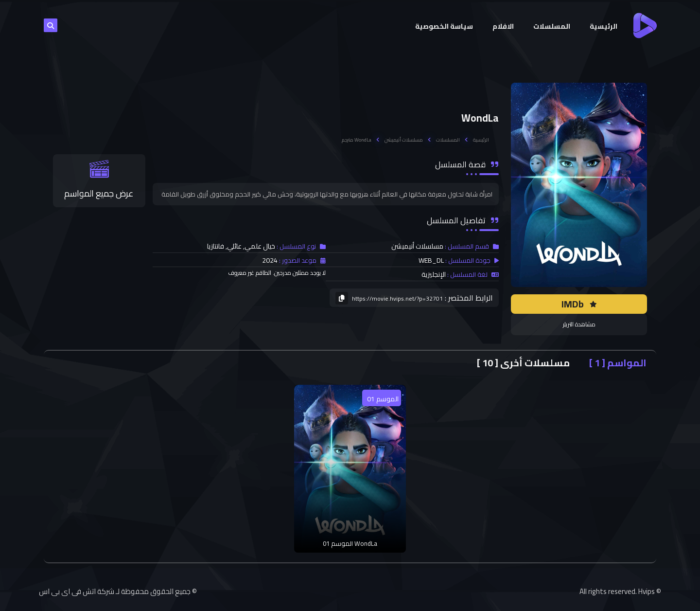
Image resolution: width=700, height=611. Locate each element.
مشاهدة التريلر (579, 324)
